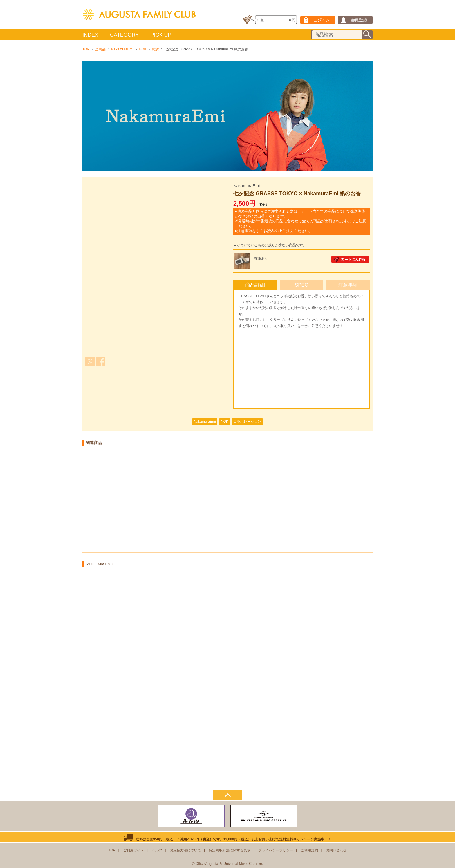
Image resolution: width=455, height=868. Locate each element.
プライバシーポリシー (276, 850)
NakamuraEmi (122, 49)
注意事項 (348, 285)
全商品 (100, 49)
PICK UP (161, 35)
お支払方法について (185, 850)
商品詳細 (255, 285)
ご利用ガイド (133, 850)
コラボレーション (247, 422)
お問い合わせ (336, 850)
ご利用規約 (309, 850)
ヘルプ (157, 850)
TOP (86, 49)
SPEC (301, 285)
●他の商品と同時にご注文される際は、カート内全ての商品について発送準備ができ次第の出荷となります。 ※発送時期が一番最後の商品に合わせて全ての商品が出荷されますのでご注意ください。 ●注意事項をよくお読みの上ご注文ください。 (300, 221)
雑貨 (156, 49)
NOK (143, 49)
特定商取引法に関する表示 (230, 850)
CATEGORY (124, 35)
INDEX (90, 35)
